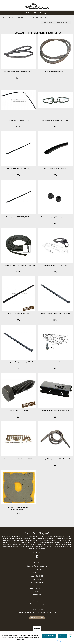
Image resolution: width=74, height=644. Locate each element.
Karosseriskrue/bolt (55, 362)
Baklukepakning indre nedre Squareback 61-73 (19, 72)
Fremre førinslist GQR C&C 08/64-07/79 (18, 168)
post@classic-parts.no (37, 582)
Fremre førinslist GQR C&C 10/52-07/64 (19, 217)
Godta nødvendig (49, 636)
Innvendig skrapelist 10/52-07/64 (18, 314)
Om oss (37, 592)
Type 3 (9, 17)
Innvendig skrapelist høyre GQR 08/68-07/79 (19, 362)
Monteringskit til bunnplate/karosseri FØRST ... (18, 459)
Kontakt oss (37, 595)
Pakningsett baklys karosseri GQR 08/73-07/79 (56, 459)
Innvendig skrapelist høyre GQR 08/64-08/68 (55, 314)
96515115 (38, 579)
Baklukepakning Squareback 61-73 (55, 72)
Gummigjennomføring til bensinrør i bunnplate (56, 217)
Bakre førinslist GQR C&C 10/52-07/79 (18, 120)
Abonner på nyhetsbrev (37, 618)
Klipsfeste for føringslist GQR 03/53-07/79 (56, 410)
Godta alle (62, 636)
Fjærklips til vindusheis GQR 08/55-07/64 (56, 120)
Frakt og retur (37, 601)
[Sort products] (64, 23)
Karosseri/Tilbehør (19, 17)
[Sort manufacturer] (49, 23)
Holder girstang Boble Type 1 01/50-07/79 (56, 265)
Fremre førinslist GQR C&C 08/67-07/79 (56, 168)
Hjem (3, 17)
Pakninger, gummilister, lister (36, 17)
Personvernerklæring (37, 604)
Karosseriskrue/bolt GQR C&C (18, 410)
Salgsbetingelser (37, 598)
